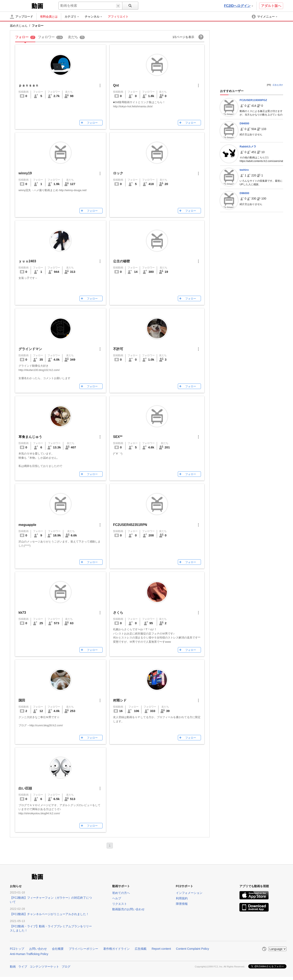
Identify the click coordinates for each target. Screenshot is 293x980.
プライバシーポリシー (83, 949)
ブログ (66, 967)
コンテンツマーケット (44, 967)
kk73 (22, 613)
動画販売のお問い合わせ (128, 909)
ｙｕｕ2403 (27, 261)
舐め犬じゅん (19, 26)
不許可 (118, 349)
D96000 (244, 193)
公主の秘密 (121, 261)
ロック (118, 173)
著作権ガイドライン (116, 949)
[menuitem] (74, 17)
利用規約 (182, 898)
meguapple (27, 525)
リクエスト (120, 904)
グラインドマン (30, 349)
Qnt (116, 85)
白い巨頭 (25, 788)
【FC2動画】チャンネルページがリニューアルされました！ (49, 914)
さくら (118, 613)
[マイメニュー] (265, 17)
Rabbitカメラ (248, 146)
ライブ (23, 967)
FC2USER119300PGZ (253, 100)
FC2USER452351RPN (130, 525)
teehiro (244, 170)
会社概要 (58, 949)
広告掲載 (141, 949)
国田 (22, 700)
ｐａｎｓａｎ (29, 85)
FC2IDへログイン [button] (239, 6)
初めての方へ (121, 893)
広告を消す (278, 85)
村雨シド (120, 700)
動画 (13, 967)
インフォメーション (189, 893)
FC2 (20, 5)
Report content (161, 949)
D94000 (244, 123)
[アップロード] (21, 17)
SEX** (118, 437)
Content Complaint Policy (192, 949)
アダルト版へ (271, 6)
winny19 (25, 173)
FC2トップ (17, 949)
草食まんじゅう (30, 437)
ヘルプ (117, 898)
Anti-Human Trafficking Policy (29, 954)
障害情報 (182, 904)
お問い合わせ (38, 949)
